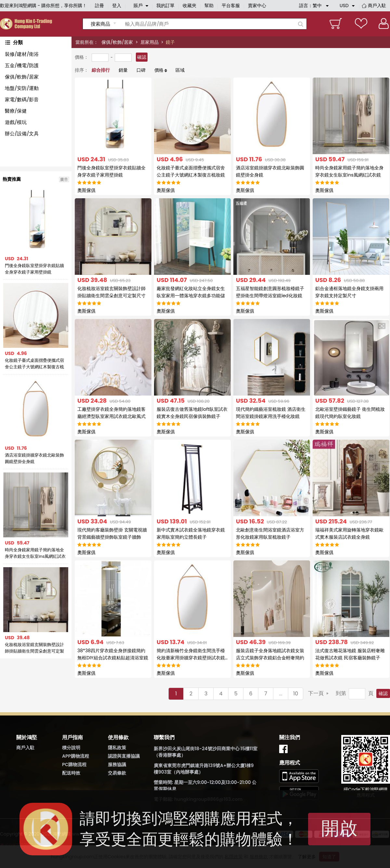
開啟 (339, 828)
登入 (117, 6)
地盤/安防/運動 (22, 88)
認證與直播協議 (124, 756)
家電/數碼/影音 (22, 99)
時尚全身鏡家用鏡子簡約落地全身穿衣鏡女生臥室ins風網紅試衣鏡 (35, 553)
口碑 (141, 70)
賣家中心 (257, 6)
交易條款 (117, 773)
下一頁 (316, 693)
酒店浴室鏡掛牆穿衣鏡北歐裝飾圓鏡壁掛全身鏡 (34, 458)
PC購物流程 (74, 764)
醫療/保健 (16, 111)
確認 (142, 57)
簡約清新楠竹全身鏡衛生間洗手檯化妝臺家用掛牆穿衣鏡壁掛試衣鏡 (191, 658)
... (281, 694)
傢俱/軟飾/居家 (117, 42)
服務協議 (117, 764)
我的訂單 (165, 6)
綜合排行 (101, 70)
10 (296, 694)
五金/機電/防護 (22, 65)
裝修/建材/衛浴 (22, 54)
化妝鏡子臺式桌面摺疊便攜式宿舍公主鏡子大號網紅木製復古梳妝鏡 (34, 364)
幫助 (209, 6)
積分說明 (71, 748)
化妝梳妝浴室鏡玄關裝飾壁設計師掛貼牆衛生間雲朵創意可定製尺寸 (34, 648)
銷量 (123, 70)
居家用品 (149, 42)
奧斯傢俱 (86, 190)
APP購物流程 (76, 756)
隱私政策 (117, 748)
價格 (159, 70)
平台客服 (231, 6)
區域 (180, 70)
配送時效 (71, 773)
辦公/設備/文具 (22, 134)
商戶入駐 (377, 6)
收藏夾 (189, 6)
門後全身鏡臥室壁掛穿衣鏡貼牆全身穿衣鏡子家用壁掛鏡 (34, 269)
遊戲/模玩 (16, 122)
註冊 (99, 6)
